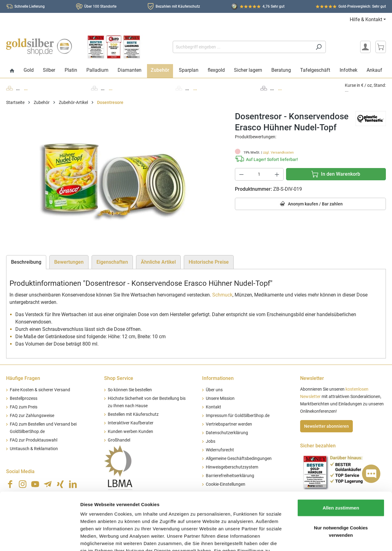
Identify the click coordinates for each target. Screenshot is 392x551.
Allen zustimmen (341, 464)
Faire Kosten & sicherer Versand (40, 390)
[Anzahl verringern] (241, 174)
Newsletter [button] (312, 378)
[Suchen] (319, 47)
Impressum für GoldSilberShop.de (238, 416)
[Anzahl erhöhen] (277, 174)
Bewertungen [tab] (69, 262)
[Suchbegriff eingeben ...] (242, 47)
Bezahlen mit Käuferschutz (178, 6)
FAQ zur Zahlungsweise (32, 416)
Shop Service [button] (119, 378)
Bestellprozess (24, 398)
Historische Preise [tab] (209, 262)
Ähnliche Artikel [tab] (158, 262)
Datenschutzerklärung (227, 433)
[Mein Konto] (365, 47)
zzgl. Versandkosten (278, 153)
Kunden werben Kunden (130, 432)
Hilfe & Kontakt (366, 19)
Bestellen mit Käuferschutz (133, 414)
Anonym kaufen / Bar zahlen (310, 204)
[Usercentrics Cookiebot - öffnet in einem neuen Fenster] (40, 539)
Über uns (214, 390)
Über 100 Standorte (100, 6)
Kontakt (213, 407)
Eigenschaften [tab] (112, 262)
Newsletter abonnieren (326, 426)
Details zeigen (326, 539)
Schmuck (222, 295)
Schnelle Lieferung (30, 6)
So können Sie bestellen (130, 390)
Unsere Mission (220, 398)
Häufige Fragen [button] (23, 378)
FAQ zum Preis (24, 407)
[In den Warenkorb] (336, 174)
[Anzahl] (259, 174)
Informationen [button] (218, 378)
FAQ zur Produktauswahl (34, 440)
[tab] (26, 262)
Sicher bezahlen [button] (318, 446)
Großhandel (119, 440)
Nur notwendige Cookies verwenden (341, 488)
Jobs (211, 441)
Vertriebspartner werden (229, 424)
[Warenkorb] (381, 47)
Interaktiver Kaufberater (131, 423)
